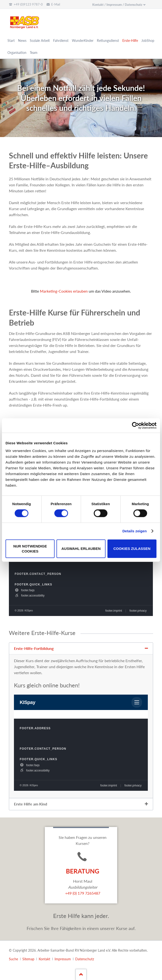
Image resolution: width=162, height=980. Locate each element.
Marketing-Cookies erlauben (64, 291)
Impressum (63, 959)
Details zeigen (134, 531)
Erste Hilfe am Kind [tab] (31, 804)
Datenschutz (85, 959)
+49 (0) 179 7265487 (83, 893)
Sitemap (28, 959)
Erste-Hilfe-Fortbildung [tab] (34, 648)
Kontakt (44, 959)
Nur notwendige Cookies (30, 548)
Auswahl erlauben (81, 549)
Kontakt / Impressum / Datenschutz (117, 5)
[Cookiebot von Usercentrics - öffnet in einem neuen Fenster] (135, 426)
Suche (13, 959)
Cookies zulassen (132, 549)
